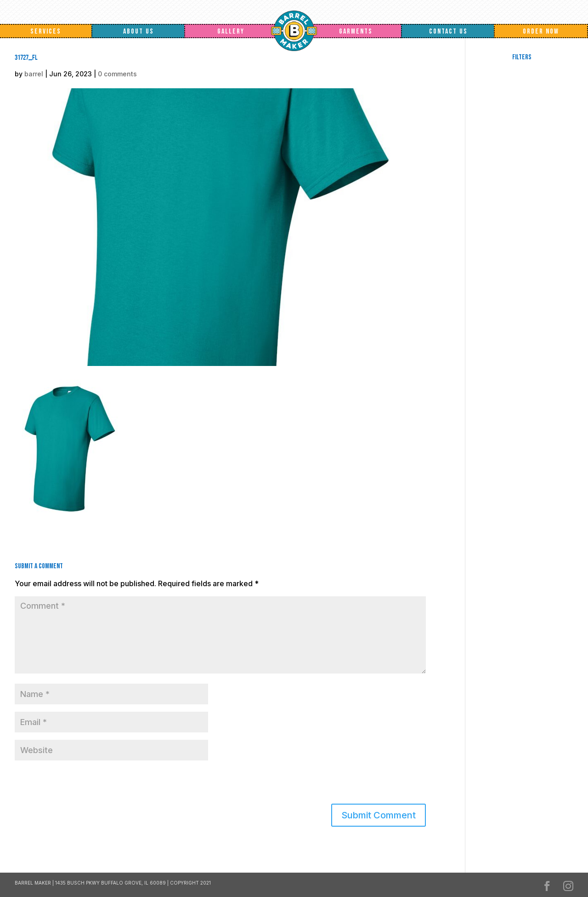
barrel (34, 74)
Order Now (541, 31)
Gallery (231, 31)
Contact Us (448, 31)
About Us (139, 31)
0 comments (117, 74)
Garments (356, 31)
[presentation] (78, 784)
